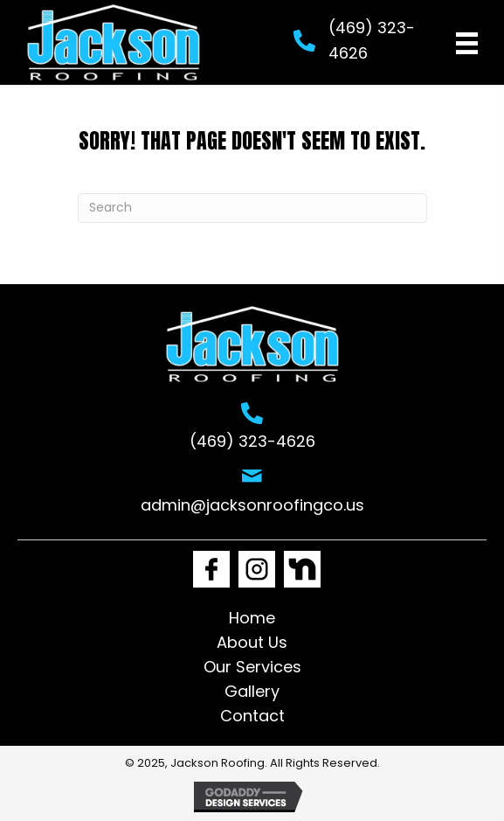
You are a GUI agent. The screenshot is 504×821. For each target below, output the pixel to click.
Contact (252, 716)
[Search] (252, 208)
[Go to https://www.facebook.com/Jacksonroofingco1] (211, 569)
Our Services (252, 667)
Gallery (252, 691)
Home (252, 618)
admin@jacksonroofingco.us (252, 505)
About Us (252, 642)
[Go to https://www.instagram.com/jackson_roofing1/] (257, 569)
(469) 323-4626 (252, 441)
